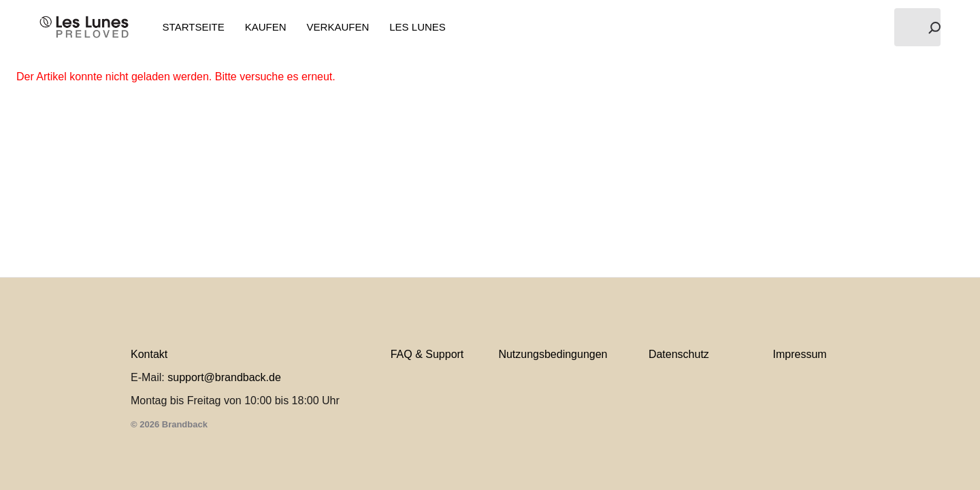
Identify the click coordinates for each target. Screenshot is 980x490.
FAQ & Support (427, 354)
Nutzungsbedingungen (553, 354)
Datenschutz (679, 354)
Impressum (800, 354)
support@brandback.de (224, 377)
